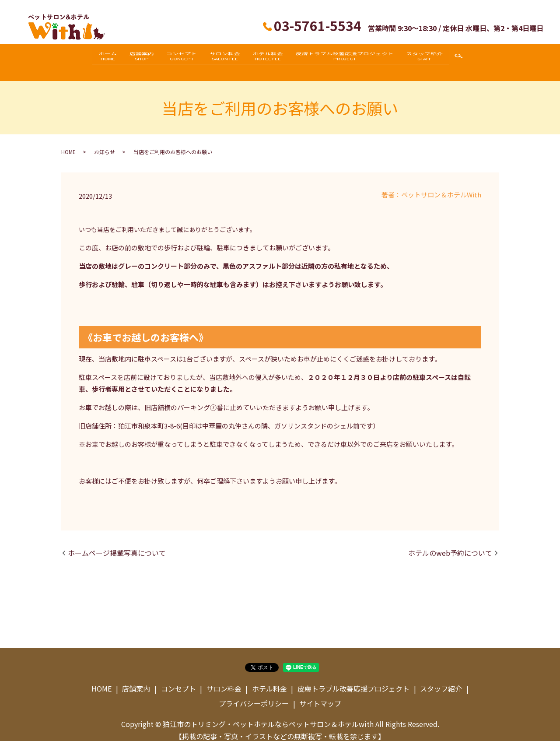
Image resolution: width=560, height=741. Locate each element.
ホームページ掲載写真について (117, 544)
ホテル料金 (274, 58)
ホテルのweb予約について (450, 544)
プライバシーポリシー (254, 694)
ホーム (90, 58)
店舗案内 (130, 58)
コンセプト (176, 58)
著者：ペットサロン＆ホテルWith (431, 186)
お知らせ (105, 143)
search (479, 58)
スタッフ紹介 (442, 58)
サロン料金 (225, 58)
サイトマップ (320, 694)
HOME (68, 143)
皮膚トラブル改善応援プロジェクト (357, 58)
